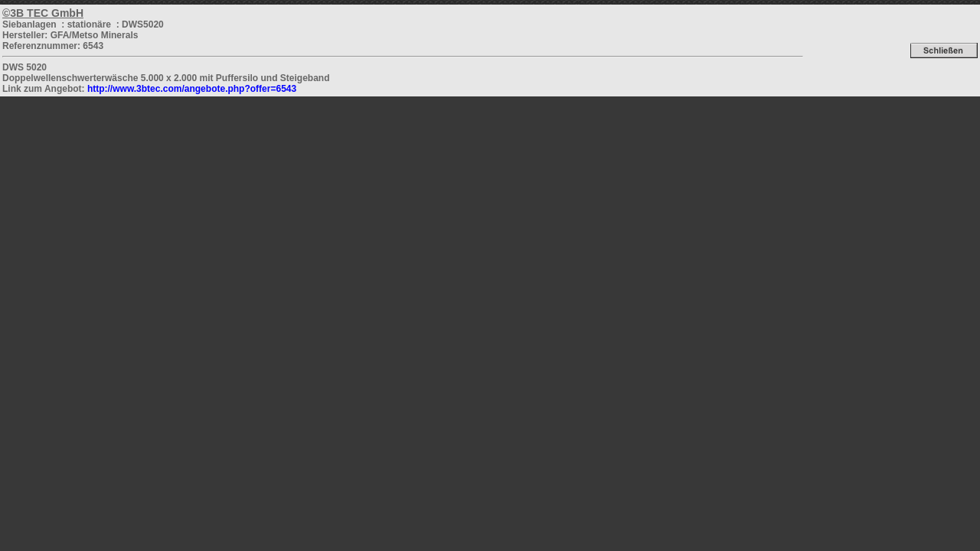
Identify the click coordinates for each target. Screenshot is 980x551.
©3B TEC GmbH (43, 13)
